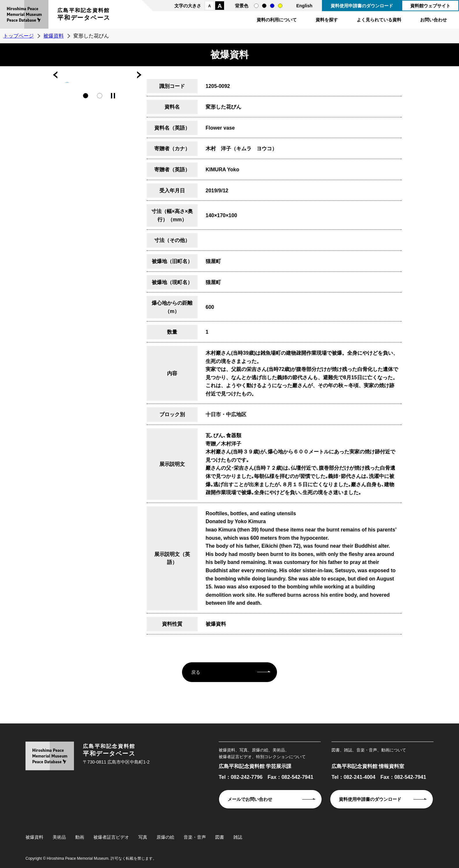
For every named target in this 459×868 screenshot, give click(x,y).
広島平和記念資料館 (84, 15)
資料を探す (327, 20)
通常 (256, 6)
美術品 (59, 837)
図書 (220, 837)
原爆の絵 (165, 837)
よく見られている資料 (379, 20)
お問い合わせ (433, 20)
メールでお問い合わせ (250, 799)
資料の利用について (277, 20)
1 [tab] (86, 96)
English (304, 6)
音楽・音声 (195, 837)
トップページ (18, 36)
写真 (143, 837)
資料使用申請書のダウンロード (362, 6)
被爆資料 (54, 36)
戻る (196, 672)
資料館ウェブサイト (430, 6)
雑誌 (238, 837)
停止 (113, 96)
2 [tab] (100, 96)
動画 (80, 837)
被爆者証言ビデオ (111, 837)
